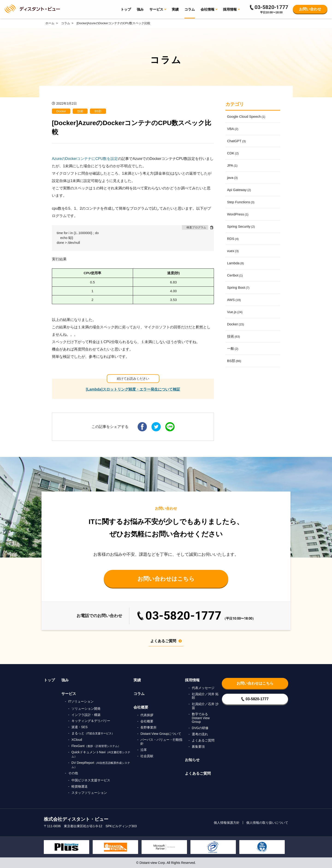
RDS (233, 239)
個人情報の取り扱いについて (267, 823)
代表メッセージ (203, 688)
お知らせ (192, 760)
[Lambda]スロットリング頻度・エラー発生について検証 (133, 389)
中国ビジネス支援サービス (91, 780)
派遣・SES (80, 727)
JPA (232, 165)
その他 (73, 773)
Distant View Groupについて (161, 734)
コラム (190, 9)
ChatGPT (236, 141)
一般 (233, 349)
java (232, 178)
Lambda (236, 263)
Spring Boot (238, 287)
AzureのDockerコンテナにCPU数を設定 (85, 159)
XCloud (77, 740)
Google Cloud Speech (246, 116)
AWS (234, 300)
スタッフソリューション (89, 793)
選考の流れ (200, 734)
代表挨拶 (147, 715)
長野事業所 (148, 727)
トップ (126, 9)
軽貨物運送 (80, 786)
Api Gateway (239, 190)
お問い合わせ (310, 9)
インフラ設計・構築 (86, 715)
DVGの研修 (200, 728)
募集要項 (198, 747)
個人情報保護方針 (227, 823)
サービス (69, 694)
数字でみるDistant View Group (201, 718)
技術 (80, 111)
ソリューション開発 (86, 709)
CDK (233, 153)
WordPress (238, 214)
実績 (175, 9)
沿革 (144, 750)
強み (140, 9)
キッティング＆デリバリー (91, 721)
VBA (233, 129)
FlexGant (96, 746)
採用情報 (192, 680)
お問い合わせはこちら (166, 579)
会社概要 (141, 707)
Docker (61, 111)
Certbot (235, 275)
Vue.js (235, 312)
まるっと (93, 733)
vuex (233, 251)
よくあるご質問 (166, 641)
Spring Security (241, 226)
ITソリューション (81, 701)
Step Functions (241, 202)
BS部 (98, 111)
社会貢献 (147, 756)
